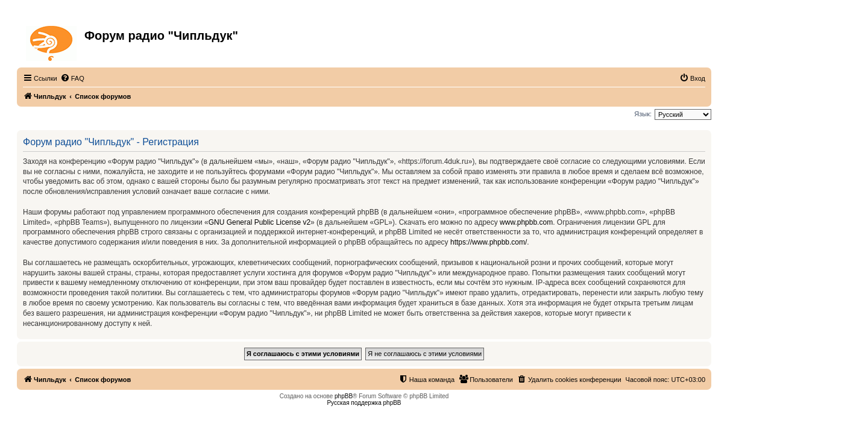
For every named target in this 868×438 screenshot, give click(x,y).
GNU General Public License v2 (259, 222)
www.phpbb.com (526, 222)
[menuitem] (72, 78)
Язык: (643, 114)
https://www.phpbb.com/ (489, 242)
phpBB (344, 396)
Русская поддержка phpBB (364, 403)
